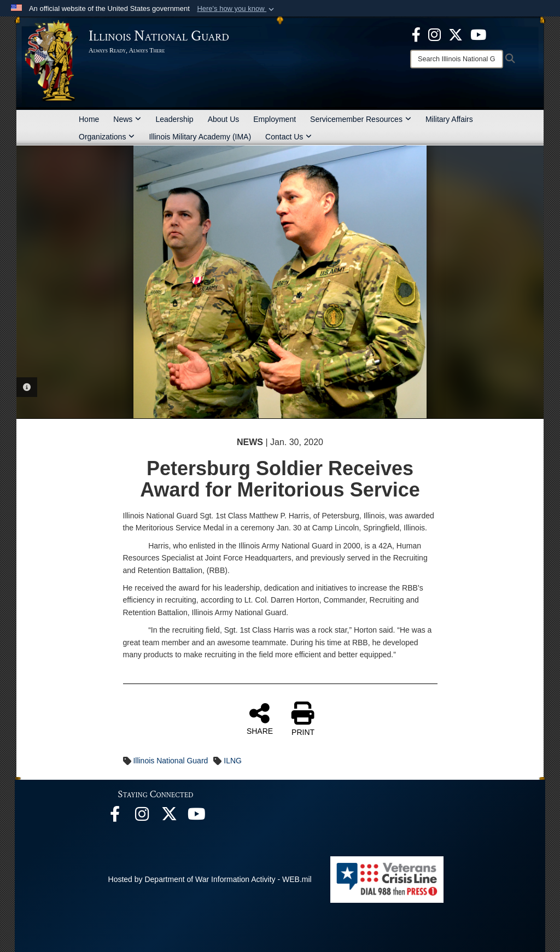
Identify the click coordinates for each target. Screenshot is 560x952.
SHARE (260, 719)
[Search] (457, 59)
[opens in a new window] (456, 34)
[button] (237, 9)
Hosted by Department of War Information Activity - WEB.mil (210, 879)
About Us (224, 119)
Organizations (107, 137)
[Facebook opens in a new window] (416, 34)
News (127, 119)
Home (89, 119)
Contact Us (288, 137)
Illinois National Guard (170, 761)
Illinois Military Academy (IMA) (200, 137)
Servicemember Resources (361, 119)
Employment (275, 119)
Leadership (174, 119)
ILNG (233, 761)
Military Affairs (449, 119)
